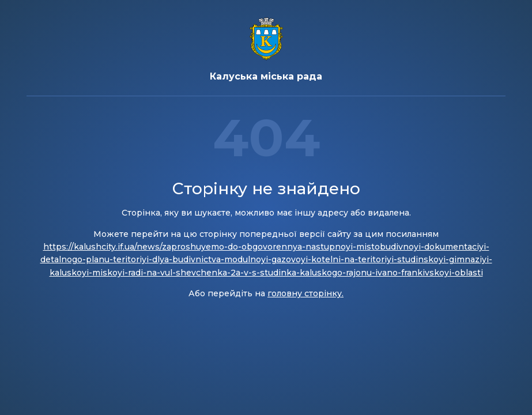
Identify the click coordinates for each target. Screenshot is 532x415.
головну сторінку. (305, 293)
